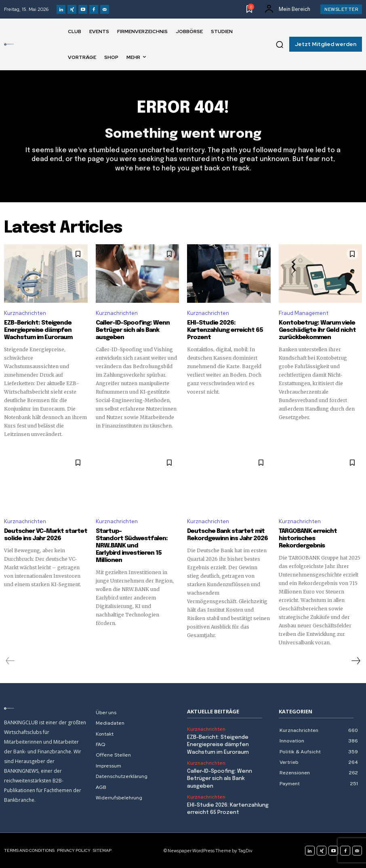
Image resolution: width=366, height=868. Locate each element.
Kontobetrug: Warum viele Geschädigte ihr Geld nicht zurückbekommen (317, 330)
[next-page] (355, 661)
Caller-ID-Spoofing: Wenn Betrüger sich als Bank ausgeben (133, 330)
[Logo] (9, 44)
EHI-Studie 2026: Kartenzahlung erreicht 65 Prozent (225, 330)
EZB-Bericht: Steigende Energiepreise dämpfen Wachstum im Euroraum (38, 330)
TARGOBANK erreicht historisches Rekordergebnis (308, 539)
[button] (280, 44)
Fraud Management (304, 313)
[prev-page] (10, 661)
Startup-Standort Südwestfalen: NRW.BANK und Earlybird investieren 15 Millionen (132, 546)
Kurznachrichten (25, 313)
